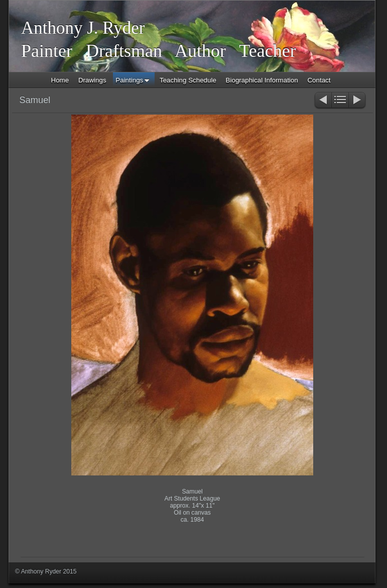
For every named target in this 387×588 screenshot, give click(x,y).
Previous (322, 101)
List (340, 101)
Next (358, 101)
